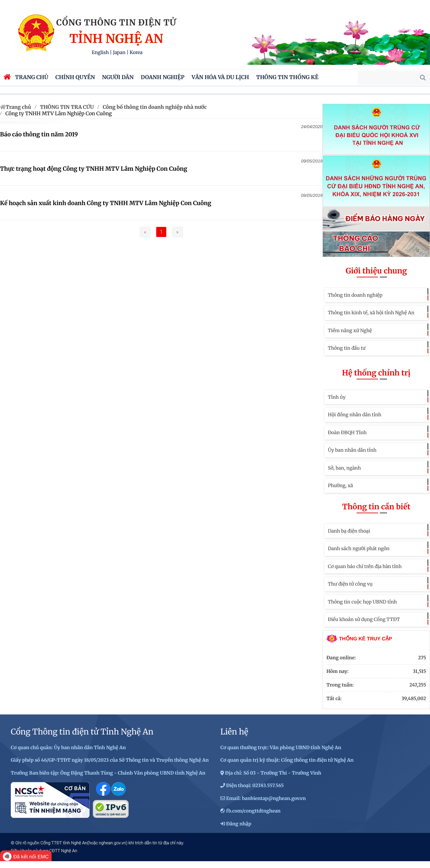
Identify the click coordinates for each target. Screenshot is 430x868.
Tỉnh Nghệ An (116, 39)
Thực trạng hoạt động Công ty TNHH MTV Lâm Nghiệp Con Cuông (94, 169)
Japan (119, 52)
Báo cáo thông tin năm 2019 (39, 135)
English (100, 52)
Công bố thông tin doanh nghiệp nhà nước (155, 107)
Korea (136, 52)
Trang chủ (18, 107)
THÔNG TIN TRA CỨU (67, 107)
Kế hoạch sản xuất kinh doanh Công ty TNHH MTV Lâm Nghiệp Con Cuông (106, 203)
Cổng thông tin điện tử (116, 23)
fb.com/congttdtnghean (253, 811)
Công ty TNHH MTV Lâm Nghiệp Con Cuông (59, 113)
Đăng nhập (239, 824)
